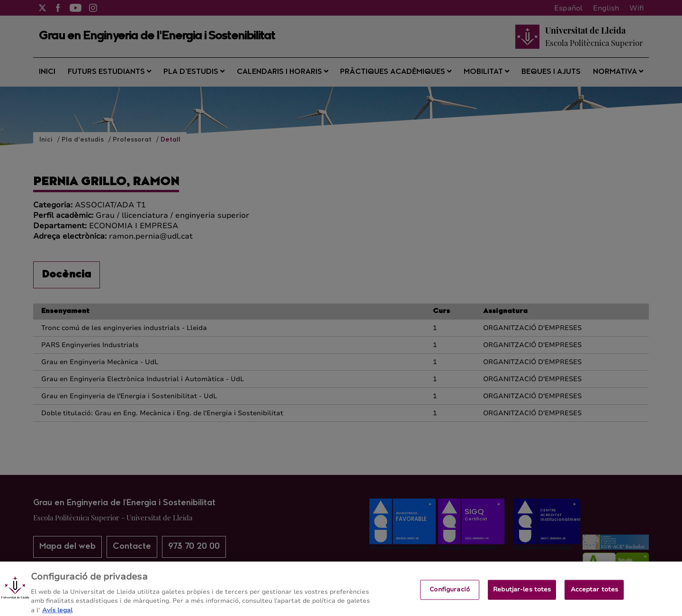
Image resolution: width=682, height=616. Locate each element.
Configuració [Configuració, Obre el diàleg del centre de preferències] (450, 594)
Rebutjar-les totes (522, 594)
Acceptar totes (595, 594)
